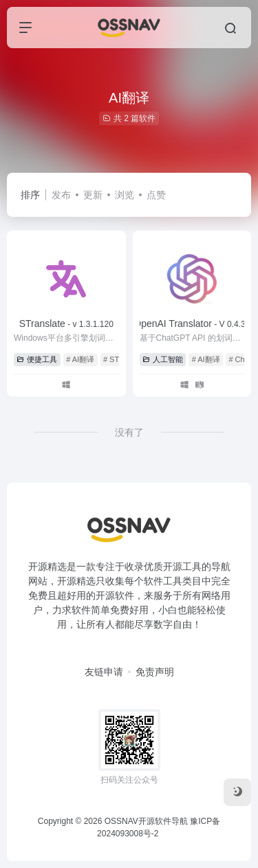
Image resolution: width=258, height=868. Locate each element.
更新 (93, 195)
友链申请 (104, 672)
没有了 (129, 432)
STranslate (66, 324)
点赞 (156, 195)
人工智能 (163, 359)
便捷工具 (37, 359)
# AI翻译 (80, 359)
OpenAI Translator (192, 324)
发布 (61, 195)
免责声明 (155, 672)
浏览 (125, 195)
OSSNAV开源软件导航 (146, 821)
